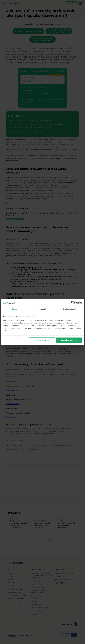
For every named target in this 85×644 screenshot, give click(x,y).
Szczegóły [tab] (42, 309)
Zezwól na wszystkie (69, 340)
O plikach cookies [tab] (70, 309)
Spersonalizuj (42, 340)
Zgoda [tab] (15, 309)
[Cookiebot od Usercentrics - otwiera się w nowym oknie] (73, 303)
